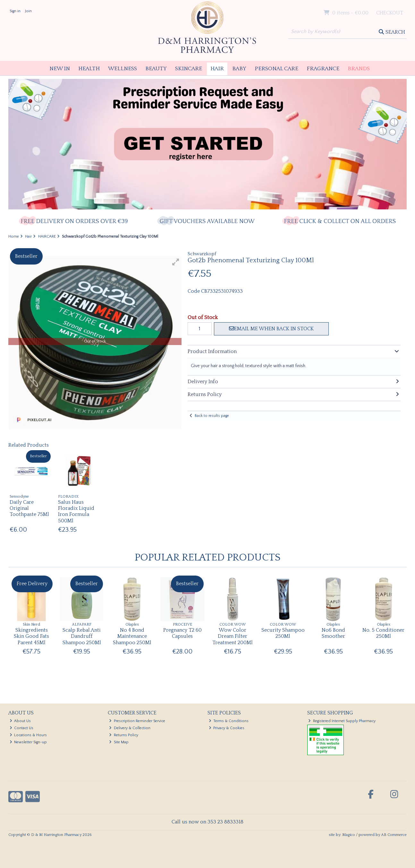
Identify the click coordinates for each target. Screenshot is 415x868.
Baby (239, 69)
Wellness (123, 69)
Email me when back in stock (271, 329)
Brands (359, 69)
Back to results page (212, 416)
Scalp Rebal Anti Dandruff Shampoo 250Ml (82, 636)
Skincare (189, 69)
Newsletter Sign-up (28, 742)
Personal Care (276, 69)
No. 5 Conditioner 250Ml (383, 633)
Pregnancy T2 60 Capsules (182, 633)
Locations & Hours (28, 735)
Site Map (119, 742)
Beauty (156, 69)
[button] (176, 262)
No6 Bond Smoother (333, 633)
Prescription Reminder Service (137, 721)
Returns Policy (124, 735)
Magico (349, 835)
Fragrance (323, 69)
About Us (20, 721)
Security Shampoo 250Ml (283, 633)
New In (60, 69)
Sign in (15, 11)
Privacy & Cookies (227, 728)
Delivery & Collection (130, 728)
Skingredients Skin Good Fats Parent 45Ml (31, 636)
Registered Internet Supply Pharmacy (342, 721)
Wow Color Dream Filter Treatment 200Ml (233, 636)
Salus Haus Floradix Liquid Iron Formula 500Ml (76, 511)
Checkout (390, 13)
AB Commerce (394, 835)
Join (28, 11)
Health (89, 69)
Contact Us (22, 728)
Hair (217, 69)
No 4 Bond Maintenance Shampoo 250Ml (132, 636)
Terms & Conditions (229, 721)
